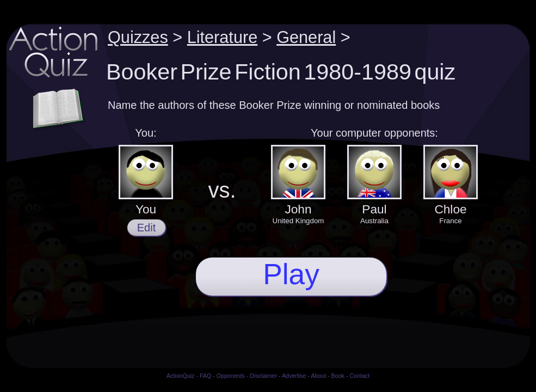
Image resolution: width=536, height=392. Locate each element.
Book (338, 376)
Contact (359, 376)
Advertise (294, 376)
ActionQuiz (181, 376)
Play (291, 274)
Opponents (231, 376)
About (318, 376)
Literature (223, 37)
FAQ (205, 376)
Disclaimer (263, 376)
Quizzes (138, 37)
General (306, 37)
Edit (146, 228)
